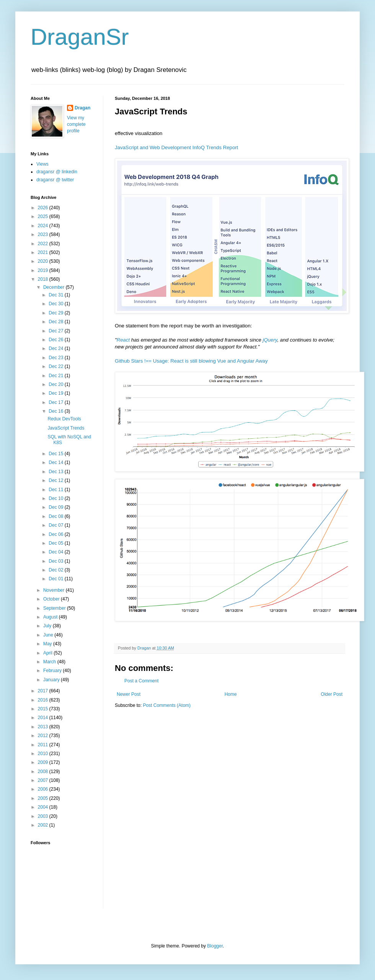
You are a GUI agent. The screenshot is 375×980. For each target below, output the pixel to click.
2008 (44, 772)
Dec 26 (56, 340)
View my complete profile (76, 124)
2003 (44, 816)
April (48, 653)
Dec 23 (56, 358)
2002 (44, 825)
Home (231, 694)
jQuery (270, 340)
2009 (44, 762)
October (52, 599)
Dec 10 (56, 498)
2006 (44, 789)
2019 (44, 270)
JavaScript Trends (66, 428)
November (55, 590)
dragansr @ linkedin (57, 172)
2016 (44, 700)
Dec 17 (56, 402)
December (55, 287)
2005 (44, 798)
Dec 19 (56, 393)
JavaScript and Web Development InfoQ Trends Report (176, 147)
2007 (44, 780)
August (51, 617)
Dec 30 (56, 304)
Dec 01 (56, 579)
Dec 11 (56, 490)
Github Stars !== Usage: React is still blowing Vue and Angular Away (191, 361)
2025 (44, 217)
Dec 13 (56, 472)
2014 (44, 718)
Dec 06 (56, 534)
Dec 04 (56, 552)
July (48, 626)
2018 (44, 279)
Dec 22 (56, 366)
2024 (44, 226)
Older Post (332, 694)
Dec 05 (56, 543)
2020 (44, 261)
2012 (44, 736)
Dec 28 (56, 322)
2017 (44, 691)
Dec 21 (56, 376)
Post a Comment (141, 681)
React (123, 340)
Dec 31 (56, 295)
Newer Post (129, 694)
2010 (44, 754)
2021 (44, 252)
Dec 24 (56, 348)
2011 (44, 745)
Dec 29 (56, 313)
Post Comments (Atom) (167, 705)
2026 (44, 208)
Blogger (215, 946)
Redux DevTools (64, 419)
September (55, 608)
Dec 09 (56, 507)
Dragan (82, 108)
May (48, 644)
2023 (44, 234)
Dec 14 (56, 462)
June (49, 635)
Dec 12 (56, 480)
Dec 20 (56, 384)
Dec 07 (56, 525)
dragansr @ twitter (55, 180)
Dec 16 (56, 411)
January (52, 680)
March (50, 662)
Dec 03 (56, 561)
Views (42, 164)
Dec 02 (56, 570)
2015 (44, 709)
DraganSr (80, 37)
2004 (44, 807)
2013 (44, 727)
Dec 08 (56, 516)
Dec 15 (56, 454)
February (53, 671)
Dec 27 (56, 331)
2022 (44, 244)
